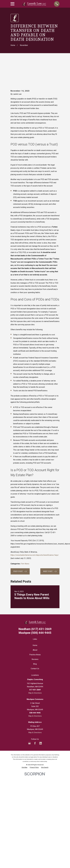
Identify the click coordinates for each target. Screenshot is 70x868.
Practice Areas (35, 630)
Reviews (35, 635)
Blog (35, 639)
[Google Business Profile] (29, 718)
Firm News (25, 539)
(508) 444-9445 (35, 608)
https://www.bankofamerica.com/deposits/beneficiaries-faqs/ (35, 530)
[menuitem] (25, 743)
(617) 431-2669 (35, 604)
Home (35, 621)
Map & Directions (35, 668)
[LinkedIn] (41, 718)
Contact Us (35, 644)
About (35, 625)
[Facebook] (35, 718)
